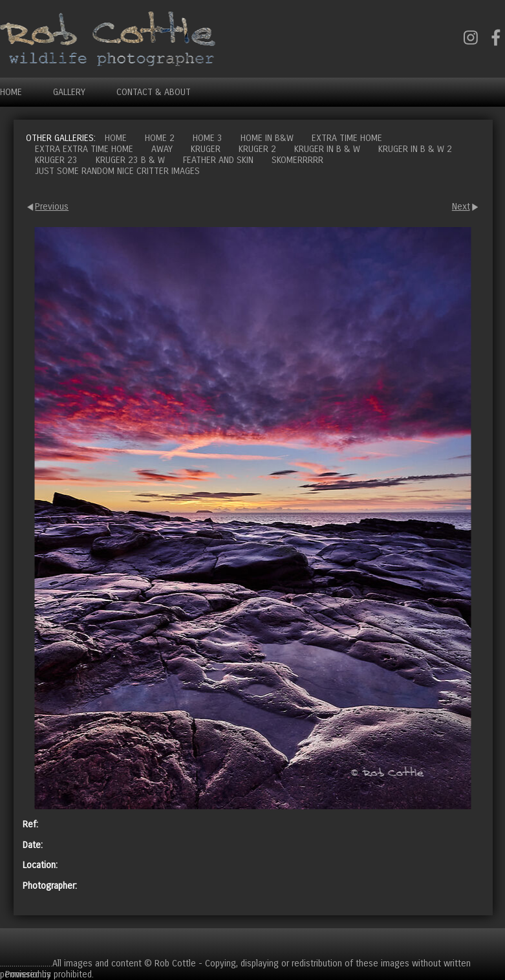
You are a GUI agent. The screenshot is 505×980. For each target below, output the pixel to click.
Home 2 (160, 138)
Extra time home (347, 138)
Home (11, 92)
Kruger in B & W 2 (415, 149)
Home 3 (208, 138)
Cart (495, 943)
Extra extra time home (84, 149)
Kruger (206, 149)
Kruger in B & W (327, 149)
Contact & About (154, 92)
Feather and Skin (218, 160)
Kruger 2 (257, 149)
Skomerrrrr (297, 160)
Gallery (69, 92)
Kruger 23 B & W (130, 160)
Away (162, 149)
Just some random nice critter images (117, 171)
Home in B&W (267, 138)
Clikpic (66, 974)
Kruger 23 (56, 160)
